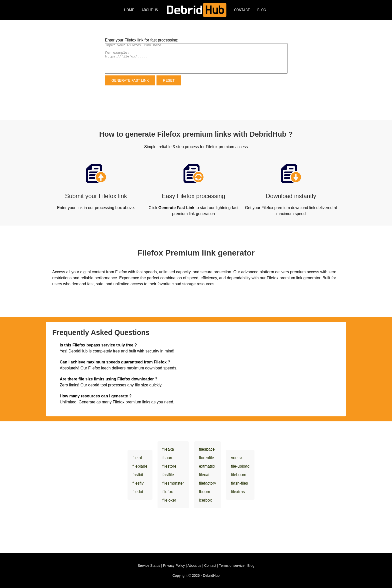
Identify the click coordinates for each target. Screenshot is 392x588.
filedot (138, 492)
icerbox (205, 500)
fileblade (140, 466)
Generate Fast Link (130, 80)
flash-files (239, 483)
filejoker (169, 500)
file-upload (240, 466)
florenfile (206, 458)
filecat (204, 475)
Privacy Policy (174, 566)
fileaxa (168, 449)
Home (129, 10)
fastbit (138, 475)
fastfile (168, 475)
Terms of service (232, 566)
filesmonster (173, 483)
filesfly (138, 483)
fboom (204, 492)
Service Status (149, 566)
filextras (238, 492)
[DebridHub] (196, 10)
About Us (150, 10)
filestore (169, 466)
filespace (207, 449)
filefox (168, 492)
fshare (168, 458)
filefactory (207, 483)
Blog (262, 10)
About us (194, 566)
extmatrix (207, 466)
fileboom (238, 475)
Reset (169, 80)
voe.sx (237, 458)
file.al (137, 458)
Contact (242, 10)
